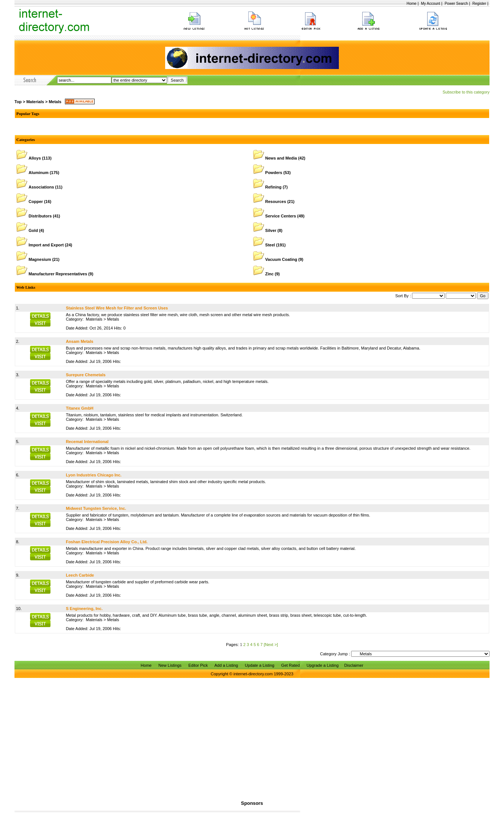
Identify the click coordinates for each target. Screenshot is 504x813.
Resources (276, 201)
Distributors (40, 216)
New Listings (170, 665)
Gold (33, 230)
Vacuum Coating (281, 259)
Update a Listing (260, 665)
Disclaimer (354, 665)
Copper (36, 201)
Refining (274, 187)
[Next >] (271, 645)
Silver (271, 230)
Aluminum (39, 173)
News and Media (281, 158)
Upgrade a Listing (323, 665)
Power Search (456, 4)
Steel (270, 245)
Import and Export (46, 245)
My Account (431, 4)
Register (479, 4)
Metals (55, 102)
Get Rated (291, 665)
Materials (35, 102)
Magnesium (40, 259)
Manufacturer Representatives (58, 274)
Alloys (35, 158)
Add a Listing (226, 665)
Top (18, 102)
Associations (41, 187)
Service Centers (281, 216)
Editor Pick (198, 665)
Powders (274, 173)
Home (411, 4)
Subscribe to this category (466, 92)
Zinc (270, 274)
